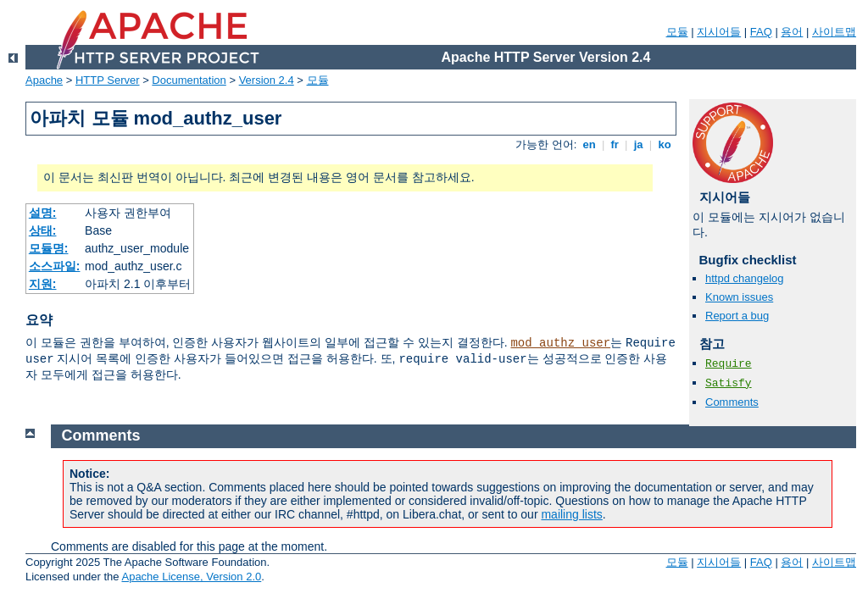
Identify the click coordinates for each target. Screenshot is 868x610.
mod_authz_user (560, 343)
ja (638, 144)
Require (729, 364)
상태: (43, 230)
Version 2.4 (267, 80)
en (589, 144)
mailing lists (571, 514)
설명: (43, 213)
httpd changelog (745, 278)
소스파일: (55, 266)
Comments (732, 402)
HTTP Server (108, 80)
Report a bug (737, 316)
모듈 (677, 32)
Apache (44, 80)
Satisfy (729, 383)
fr (615, 144)
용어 (792, 32)
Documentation (189, 80)
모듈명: (49, 248)
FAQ (761, 32)
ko (665, 144)
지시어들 (719, 32)
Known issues (739, 297)
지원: (43, 284)
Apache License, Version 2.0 (191, 577)
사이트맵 (834, 32)
